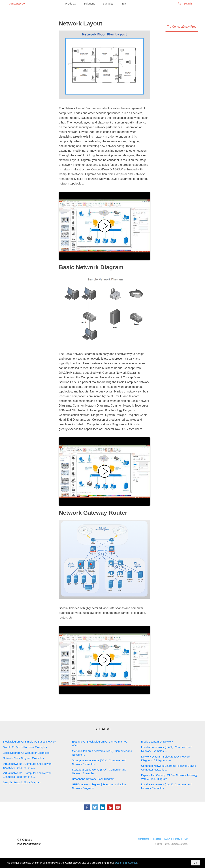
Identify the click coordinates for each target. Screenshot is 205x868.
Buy (124, 4)
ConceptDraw (17, 4)
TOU (185, 839)
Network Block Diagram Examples (23, 758)
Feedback (157, 839)
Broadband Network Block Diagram (93, 779)
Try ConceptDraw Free (182, 27)
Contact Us (143, 839)
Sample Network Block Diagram (22, 782)
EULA (167, 839)
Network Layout (80, 23)
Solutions (89, 4)
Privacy (177, 839)
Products (71, 4)
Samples (108, 4)
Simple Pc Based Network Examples (25, 747)
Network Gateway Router (93, 513)
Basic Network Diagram (91, 267)
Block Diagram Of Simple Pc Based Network (30, 742)
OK (195, 863)
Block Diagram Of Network (157, 742)
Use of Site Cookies (126, 863)
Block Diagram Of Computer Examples (26, 753)
